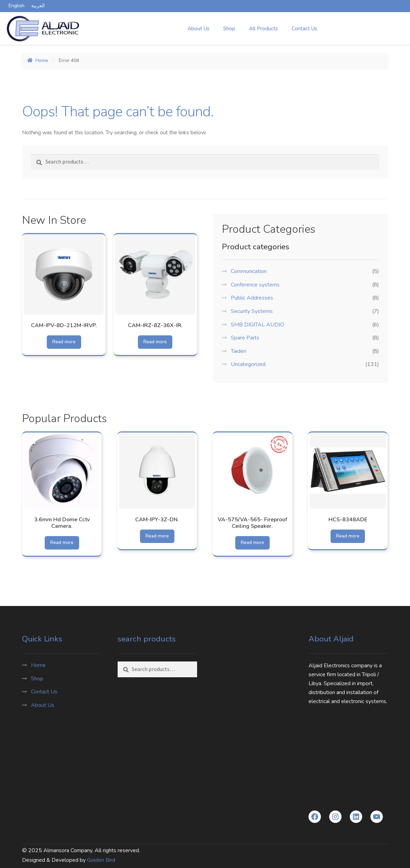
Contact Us (304, 29)
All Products (263, 29)
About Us (198, 29)
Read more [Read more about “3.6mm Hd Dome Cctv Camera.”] (62, 542)
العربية (38, 6)
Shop (229, 29)
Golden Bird (101, 860)
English (17, 6)
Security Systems (252, 311)
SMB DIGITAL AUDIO (257, 325)
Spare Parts (245, 338)
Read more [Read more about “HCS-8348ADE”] (348, 536)
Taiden (239, 351)
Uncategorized (248, 364)
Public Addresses (252, 298)
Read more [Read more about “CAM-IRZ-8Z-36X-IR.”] (155, 342)
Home (42, 60)
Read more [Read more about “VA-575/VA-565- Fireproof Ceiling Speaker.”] (253, 542)
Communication (249, 271)
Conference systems (255, 285)
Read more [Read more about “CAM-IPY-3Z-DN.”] (157, 536)
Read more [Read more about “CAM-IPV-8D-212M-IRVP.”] (64, 342)
